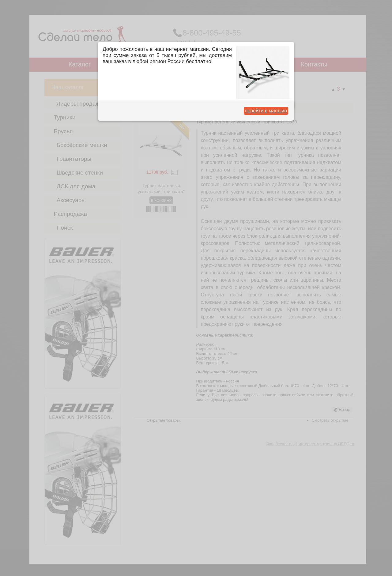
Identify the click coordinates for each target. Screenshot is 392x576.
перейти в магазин (266, 111)
